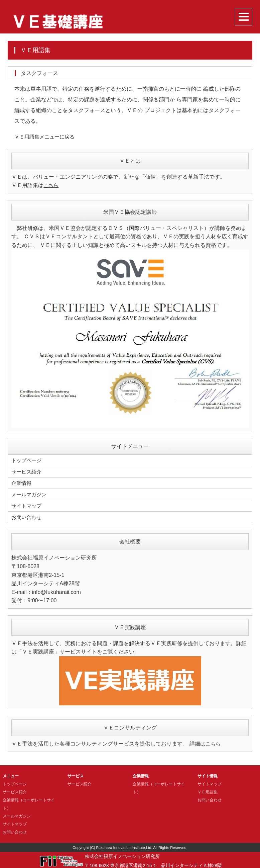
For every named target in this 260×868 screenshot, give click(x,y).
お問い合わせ (27, 515)
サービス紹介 (27, 471)
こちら (51, 185)
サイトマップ (27, 504)
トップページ (27, 460)
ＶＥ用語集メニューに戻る (46, 137)
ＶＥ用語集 (208, 790)
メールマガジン (30, 493)
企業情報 (22, 482)
